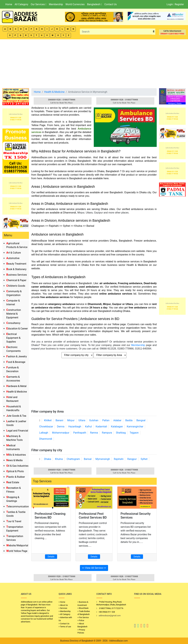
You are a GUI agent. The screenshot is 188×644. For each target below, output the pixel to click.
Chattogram (73, 459)
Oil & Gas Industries (17, 466)
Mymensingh (103, 459)
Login (170, 4)
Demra (61, 427)
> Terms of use (65, 627)
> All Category (65, 614)
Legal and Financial (17, 431)
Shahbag (121, 433)
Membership (56, 4)
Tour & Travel (14, 521)
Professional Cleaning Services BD (50, 516)
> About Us (63, 605)
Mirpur (71, 420)
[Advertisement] (94, 63)
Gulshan (94, 420)
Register (179, 4)
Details (51, 557)
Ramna (94, 433)
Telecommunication (18, 507)
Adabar (117, 420)
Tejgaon (134, 433)
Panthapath (80, 433)
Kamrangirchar (135, 427)
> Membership (65, 611)
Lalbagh (44, 433)
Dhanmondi (46, 439)
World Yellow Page (17, 551)
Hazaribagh (75, 427)
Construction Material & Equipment (14, 314)
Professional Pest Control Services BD (93, 516)
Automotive (13, 258)
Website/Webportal (17, 545)
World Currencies (75, 4)
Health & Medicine (17, 392)
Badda (129, 420)
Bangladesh (94, 4)
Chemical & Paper (16, 280)
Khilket (48, 420)
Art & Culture (14, 253)
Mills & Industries (16, 455)
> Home (62, 602)
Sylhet (144, 459)
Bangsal (141, 420)
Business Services (17, 275)
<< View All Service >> (94, 568)
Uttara (82, 420)
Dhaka (48, 459)
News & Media (14, 460)
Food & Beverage (16, 362)
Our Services (38, 4)
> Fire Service (83, 617)
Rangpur (132, 459)
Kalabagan (117, 427)
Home (9, 4)
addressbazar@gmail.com (110, 616)
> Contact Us (64, 624)
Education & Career (17, 329)
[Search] (116, 32)
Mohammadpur (61, 433)
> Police (81, 620)
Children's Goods (16, 286)
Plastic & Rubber (16, 477)
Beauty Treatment (16, 264)
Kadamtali (101, 427)
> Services (63, 608)
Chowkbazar (46, 427)
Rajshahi (119, 459)
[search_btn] (154, 32)
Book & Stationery (16, 269)
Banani (59, 420)
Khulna (59, 459)
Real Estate (13, 482)
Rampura (107, 433)
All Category (21, 4)
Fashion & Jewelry (17, 356)
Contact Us (111, 4)
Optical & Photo (15, 471)
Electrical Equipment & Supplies (13, 338)
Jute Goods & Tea (16, 416)
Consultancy (13, 323)
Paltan (106, 420)
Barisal (88, 459)
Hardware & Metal (16, 386)
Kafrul (88, 427)
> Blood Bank (83, 608)
